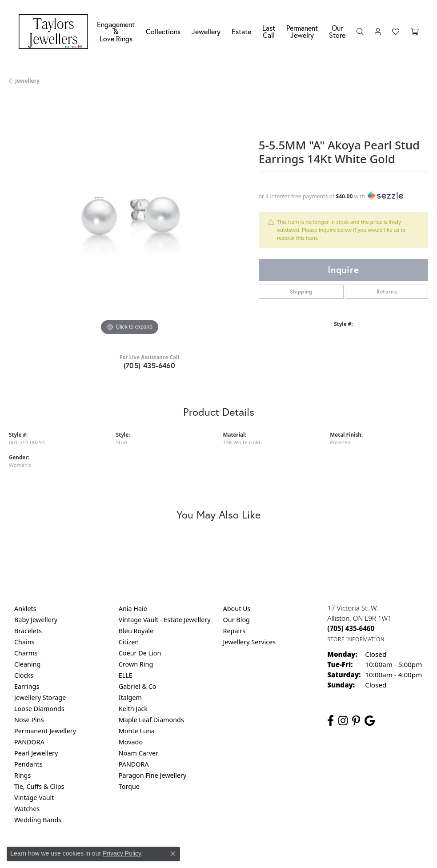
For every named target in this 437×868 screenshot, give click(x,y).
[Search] (360, 32)
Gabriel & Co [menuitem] (138, 686)
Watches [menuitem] (27, 809)
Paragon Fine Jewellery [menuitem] (153, 775)
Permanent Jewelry (302, 31)
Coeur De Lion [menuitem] (140, 653)
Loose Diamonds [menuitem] (39, 709)
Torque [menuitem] (129, 786)
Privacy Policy (122, 853)
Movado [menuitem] (131, 742)
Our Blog (237, 620)
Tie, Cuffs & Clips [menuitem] (39, 786)
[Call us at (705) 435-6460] (351, 628)
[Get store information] (356, 639)
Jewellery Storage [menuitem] (40, 697)
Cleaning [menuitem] (27, 664)
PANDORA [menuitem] (29, 742)
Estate (241, 31)
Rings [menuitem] (22, 775)
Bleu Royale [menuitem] (136, 631)
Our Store (337, 31)
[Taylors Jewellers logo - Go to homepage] (56, 32)
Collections (163, 31)
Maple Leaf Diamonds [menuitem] (151, 720)
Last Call (269, 31)
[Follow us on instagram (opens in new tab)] (343, 721)
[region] (129, 217)
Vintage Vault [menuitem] (34, 798)
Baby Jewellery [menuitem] (36, 620)
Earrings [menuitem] (27, 686)
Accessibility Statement (293, 857)
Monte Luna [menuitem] (137, 731)
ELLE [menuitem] (126, 675)
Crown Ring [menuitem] (136, 664)
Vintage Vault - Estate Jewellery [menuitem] (165, 620)
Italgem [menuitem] (130, 697)
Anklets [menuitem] (25, 609)
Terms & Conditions (228, 857)
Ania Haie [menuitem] (133, 609)
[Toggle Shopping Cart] (414, 32)
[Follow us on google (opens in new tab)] (370, 721)
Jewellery (206, 31)
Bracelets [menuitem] (28, 631)
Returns (387, 291)
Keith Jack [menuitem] (133, 709)
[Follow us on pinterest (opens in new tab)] (356, 721)
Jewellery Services (250, 642)
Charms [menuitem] (26, 653)
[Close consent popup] (173, 854)
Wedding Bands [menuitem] (38, 820)
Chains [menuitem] (24, 642)
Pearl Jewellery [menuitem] (36, 753)
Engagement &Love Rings (116, 31)
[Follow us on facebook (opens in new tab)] (331, 721)
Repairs (235, 631)
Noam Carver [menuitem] (138, 753)
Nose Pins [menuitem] (29, 720)
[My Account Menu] (378, 32)
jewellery (27, 81)
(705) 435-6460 (150, 365)
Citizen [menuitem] (129, 642)
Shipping (301, 291)
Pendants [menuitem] (28, 764)
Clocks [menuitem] (24, 675)
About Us (237, 609)
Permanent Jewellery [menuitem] (45, 731)
